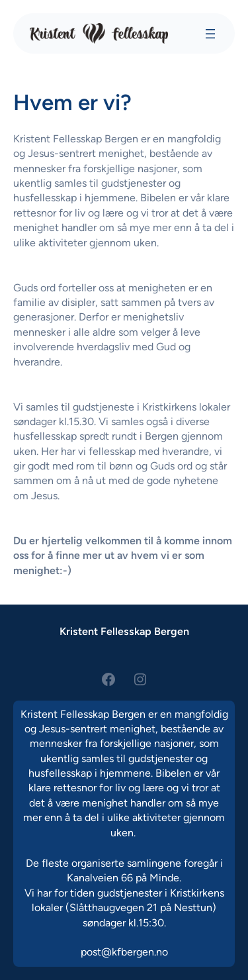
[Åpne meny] (210, 34)
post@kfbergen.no (124, 952)
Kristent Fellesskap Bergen (124, 631)
